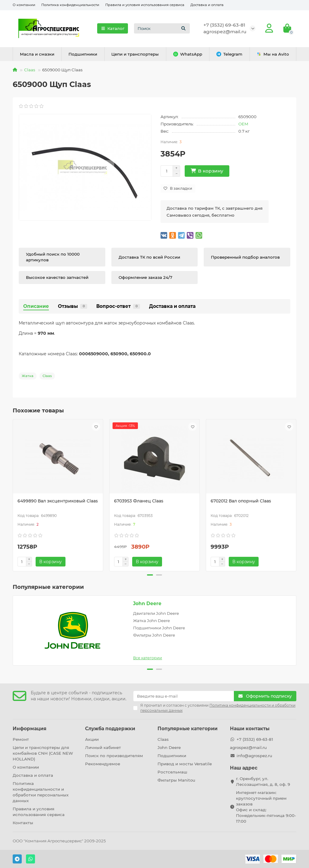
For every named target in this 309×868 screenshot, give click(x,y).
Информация (30, 729)
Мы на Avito (273, 54)
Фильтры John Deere (154, 635)
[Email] (184, 696)
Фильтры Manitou (176, 780)
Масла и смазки (37, 54)
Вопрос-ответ (118, 306)
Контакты (23, 823)
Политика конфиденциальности (70, 5)
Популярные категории (188, 729)
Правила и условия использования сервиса (145, 5)
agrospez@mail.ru (225, 32)
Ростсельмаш (172, 772)
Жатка (28, 376)
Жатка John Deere (151, 621)
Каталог (113, 28)
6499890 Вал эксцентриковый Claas (58, 501)
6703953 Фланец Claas (139, 501)
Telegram (229, 54)
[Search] (162, 28)
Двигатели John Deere (156, 613)
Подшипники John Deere (159, 628)
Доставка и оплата (207, 5)
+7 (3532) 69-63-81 (224, 25)
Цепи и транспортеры (135, 54)
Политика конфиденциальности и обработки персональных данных (41, 792)
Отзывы (73, 306)
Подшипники (83, 54)
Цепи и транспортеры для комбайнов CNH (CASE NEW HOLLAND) (43, 753)
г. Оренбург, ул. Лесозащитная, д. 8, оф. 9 (263, 781)
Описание (36, 306)
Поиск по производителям (114, 756)
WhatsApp (188, 54)
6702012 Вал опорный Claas (241, 501)
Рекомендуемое (103, 764)
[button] (150, 575)
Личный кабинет (103, 747)
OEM (243, 124)
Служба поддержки (110, 729)
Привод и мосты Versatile (185, 764)
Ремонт (21, 739)
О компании (24, 5)
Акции (92, 739)
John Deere (147, 603)
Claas (30, 70)
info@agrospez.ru (254, 756)
